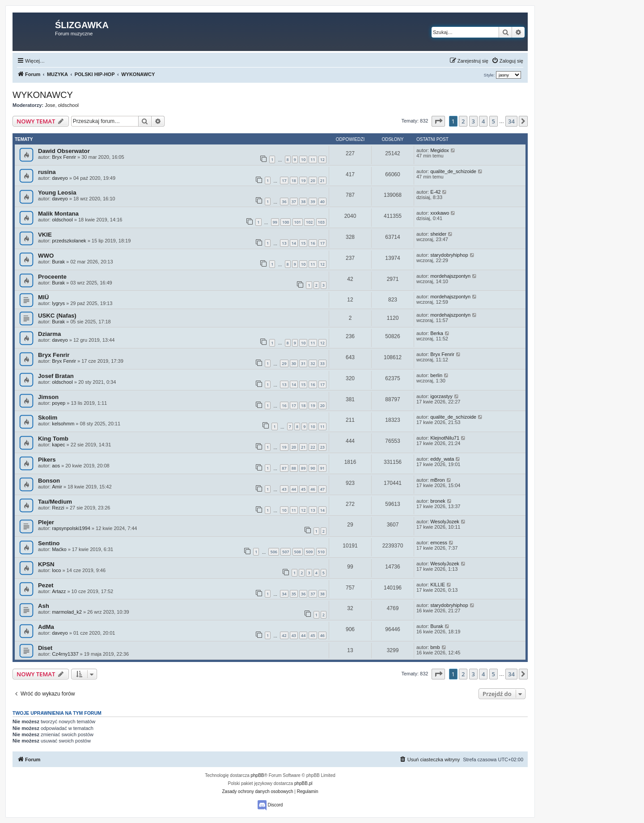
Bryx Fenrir (64, 157)
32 (313, 363)
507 (286, 552)
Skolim (48, 418)
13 (284, 243)
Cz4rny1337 (65, 654)
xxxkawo (440, 213)
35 (294, 594)
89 (303, 468)
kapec (58, 445)
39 (313, 202)
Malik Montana (58, 214)
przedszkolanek (69, 241)
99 (275, 222)
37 (294, 202)
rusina (47, 172)
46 (313, 489)
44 (294, 489)
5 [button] (494, 121)
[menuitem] (507, 61)
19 (303, 180)
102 (309, 222)
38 (303, 202)
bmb (435, 647)
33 (322, 363)
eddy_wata (442, 459)
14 (294, 243)
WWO (46, 256)
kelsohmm (63, 424)
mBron (437, 480)
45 (303, 489)
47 (322, 489)
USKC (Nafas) (57, 316)
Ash (44, 606)
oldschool (68, 105)
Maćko (59, 549)
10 (303, 159)
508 (298, 552)
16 (313, 243)
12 (322, 159)
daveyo (60, 178)
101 (298, 222)
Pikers (47, 460)
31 (303, 363)
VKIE (45, 235)
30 (294, 363)
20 (313, 180)
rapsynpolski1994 (71, 528)
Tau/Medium (55, 502)
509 (309, 552)
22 (313, 447)
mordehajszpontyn (450, 276)
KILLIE (438, 585)
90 (313, 468)
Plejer (46, 522)
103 (321, 222)
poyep (59, 403)
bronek (438, 501)
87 (284, 468)
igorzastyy (441, 396)
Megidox (440, 150)
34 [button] (511, 121)
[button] (438, 121)
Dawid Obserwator (64, 151)
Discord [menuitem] (270, 805)
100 (286, 222)
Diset (45, 648)
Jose (50, 105)
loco (56, 570)
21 (322, 180)
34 (284, 594)
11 (313, 159)
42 (284, 635)
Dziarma (49, 334)
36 (284, 202)
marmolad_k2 (67, 612)
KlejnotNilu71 (445, 438)
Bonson (49, 481)
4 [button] (483, 121)
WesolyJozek (445, 522)
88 (294, 468)
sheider (438, 234)
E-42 (435, 192)
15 (303, 243)
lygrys (58, 303)
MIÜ (43, 297)
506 (273, 552)
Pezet (46, 585)
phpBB (258, 775)
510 (321, 552)
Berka (437, 333)
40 (322, 202)
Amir (57, 487)
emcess (439, 543)
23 (322, 447)
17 (284, 180)
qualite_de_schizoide (453, 171)
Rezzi (58, 508)
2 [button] (463, 121)
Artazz (59, 591)
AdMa (46, 627)
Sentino (49, 543)
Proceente (52, 277)
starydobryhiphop (449, 255)
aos (56, 466)
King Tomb (53, 439)
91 (322, 468)
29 (284, 363)
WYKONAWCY (43, 95)
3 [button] (473, 121)
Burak (58, 262)
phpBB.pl (303, 783)
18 (294, 180)
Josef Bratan (56, 376)
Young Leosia (57, 193)
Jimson (48, 397)
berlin (436, 375)
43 (284, 489)
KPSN (46, 564)
